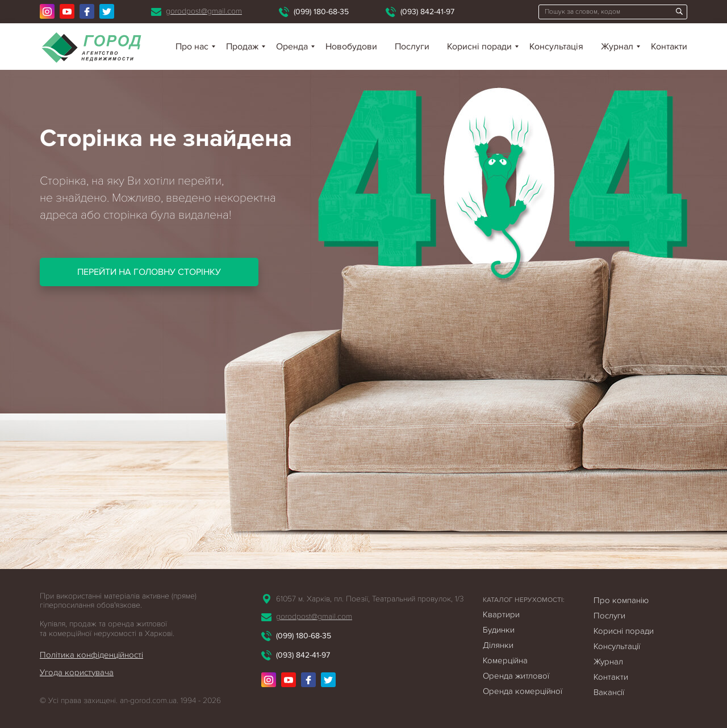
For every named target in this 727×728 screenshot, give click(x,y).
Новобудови (351, 47)
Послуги (412, 47)
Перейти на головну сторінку (149, 272)
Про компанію (621, 600)
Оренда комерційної (523, 691)
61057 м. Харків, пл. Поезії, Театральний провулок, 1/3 (370, 599)
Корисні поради (479, 47)
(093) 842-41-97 (427, 12)
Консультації (617, 646)
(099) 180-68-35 (321, 12)
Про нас (192, 47)
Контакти (669, 47)
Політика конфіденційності (91, 655)
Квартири (501, 614)
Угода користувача (77, 672)
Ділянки (498, 645)
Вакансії (609, 692)
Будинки (499, 630)
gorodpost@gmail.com (204, 11)
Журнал (617, 47)
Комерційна (505, 660)
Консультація (556, 47)
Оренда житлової (516, 676)
